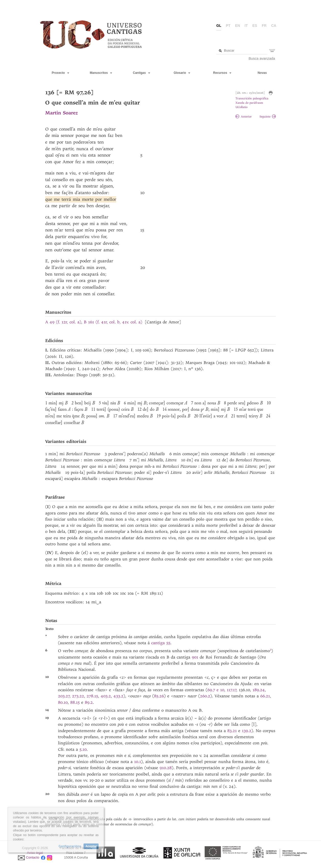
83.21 (232, 731)
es (255, 26)
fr (264, 26)
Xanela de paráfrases (249, 103)
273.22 (78, 696)
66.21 (265, 696)
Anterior (244, 117)
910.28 (166, 768)
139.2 (247, 731)
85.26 (159, 696)
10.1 (138, 762)
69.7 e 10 (216, 690)
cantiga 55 (161, 643)
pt (228, 26)
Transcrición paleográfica (252, 98)
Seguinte (268, 117)
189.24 (259, 690)
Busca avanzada (262, 58)
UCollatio (241, 107)
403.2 (106, 696)
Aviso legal (35, 853)
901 (195, 657)
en (237, 26)
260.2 (205, 696)
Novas (262, 73)
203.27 (64, 696)
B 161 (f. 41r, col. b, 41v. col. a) (113, 322)
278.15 (92, 696)
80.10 (63, 702)
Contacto (33, 857)
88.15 (75, 702)
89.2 (89, 702)
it (246, 26)
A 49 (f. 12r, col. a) (63, 322)
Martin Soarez (61, 113)
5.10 (83, 749)
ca (274, 26)
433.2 (118, 696)
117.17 (232, 690)
